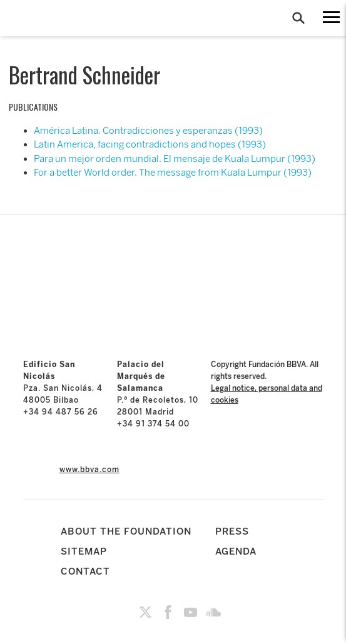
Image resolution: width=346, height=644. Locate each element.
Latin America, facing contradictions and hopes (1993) (150, 144)
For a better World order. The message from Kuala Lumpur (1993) (173, 173)
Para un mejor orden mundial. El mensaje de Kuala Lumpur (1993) (175, 159)
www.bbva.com (89, 470)
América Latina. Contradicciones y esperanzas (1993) (148, 131)
